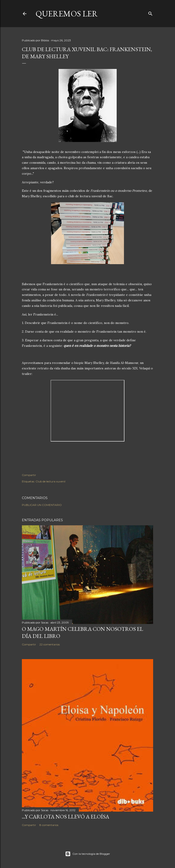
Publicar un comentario (42, 505)
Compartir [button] (29, 475)
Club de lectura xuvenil (50, 481)
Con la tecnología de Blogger (88, 854)
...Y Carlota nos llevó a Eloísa (66, 817)
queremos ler (67, 14)
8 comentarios (49, 825)
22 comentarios (50, 644)
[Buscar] (150, 13)
